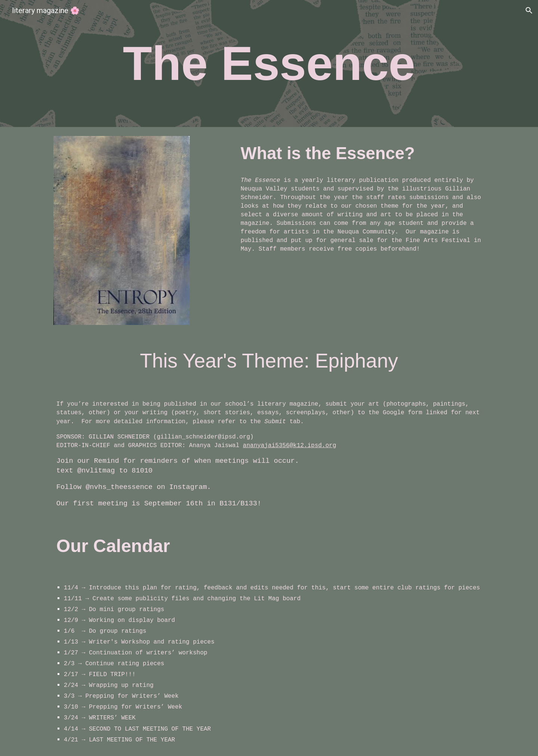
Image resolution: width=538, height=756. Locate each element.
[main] (269, 64)
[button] (529, 10)
